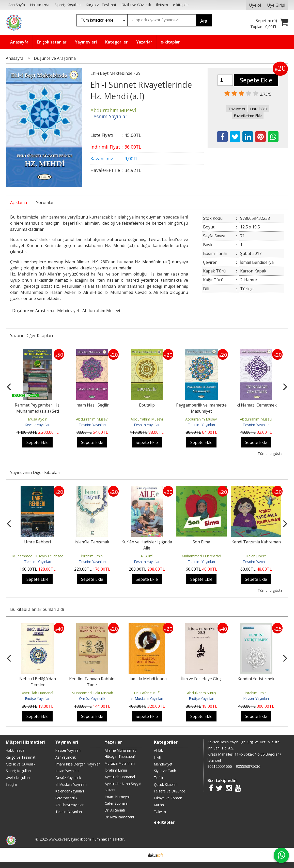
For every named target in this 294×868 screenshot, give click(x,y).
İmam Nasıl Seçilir (92, 405)
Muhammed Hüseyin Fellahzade (39, 556)
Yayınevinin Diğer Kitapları (35, 472)
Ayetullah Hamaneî (37, 693)
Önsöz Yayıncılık (92, 698)
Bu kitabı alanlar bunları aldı (37, 609)
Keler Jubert (256, 556)
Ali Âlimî (147, 556)
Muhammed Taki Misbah (92, 693)
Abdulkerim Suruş (202, 693)
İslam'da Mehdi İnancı (147, 679)
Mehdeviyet (68, 311)
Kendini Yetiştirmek (256, 679)
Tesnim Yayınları (92, 425)
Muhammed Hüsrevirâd (201, 556)
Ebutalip (147, 405)
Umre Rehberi (37, 542)
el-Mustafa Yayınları (147, 698)
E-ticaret (139, 855)
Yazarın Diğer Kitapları (32, 336)
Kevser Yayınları (37, 425)
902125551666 (220, 766)
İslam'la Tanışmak (92, 542)
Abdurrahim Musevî (92, 419)
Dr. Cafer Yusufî (147, 693)
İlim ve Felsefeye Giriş (201, 679)
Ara (204, 21)
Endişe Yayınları (38, 698)
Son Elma (201, 542)
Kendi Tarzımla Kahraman (256, 542)
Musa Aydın (38, 419)
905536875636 (248, 766)
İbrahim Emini (92, 556)
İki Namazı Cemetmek (256, 405)
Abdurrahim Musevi (101, 311)
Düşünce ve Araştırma (33, 311)
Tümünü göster (271, 453)
